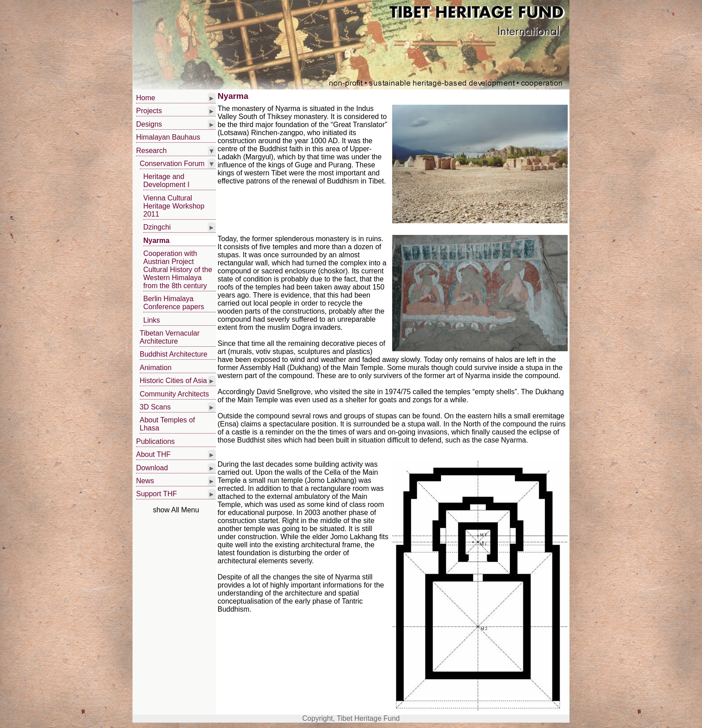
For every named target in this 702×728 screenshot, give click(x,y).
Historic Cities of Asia (173, 381)
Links (152, 320)
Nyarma (156, 241)
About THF (153, 454)
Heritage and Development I (166, 181)
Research (151, 151)
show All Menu (176, 510)
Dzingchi (157, 227)
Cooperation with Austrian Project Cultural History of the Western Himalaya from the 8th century (178, 270)
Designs (149, 124)
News (145, 481)
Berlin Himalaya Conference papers (174, 303)
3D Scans (155, 407)
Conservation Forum (172, 164)
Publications (155, 441)
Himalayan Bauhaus (168, 137)
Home (146, 98)
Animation (156, 368)
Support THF (156, 494)
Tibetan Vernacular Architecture (170, 337)
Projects (149, 111)
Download (152, 468)
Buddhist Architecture (173, 354)
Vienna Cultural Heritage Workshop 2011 (174, 206)
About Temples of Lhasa (167, 424)
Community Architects (174, 394)
